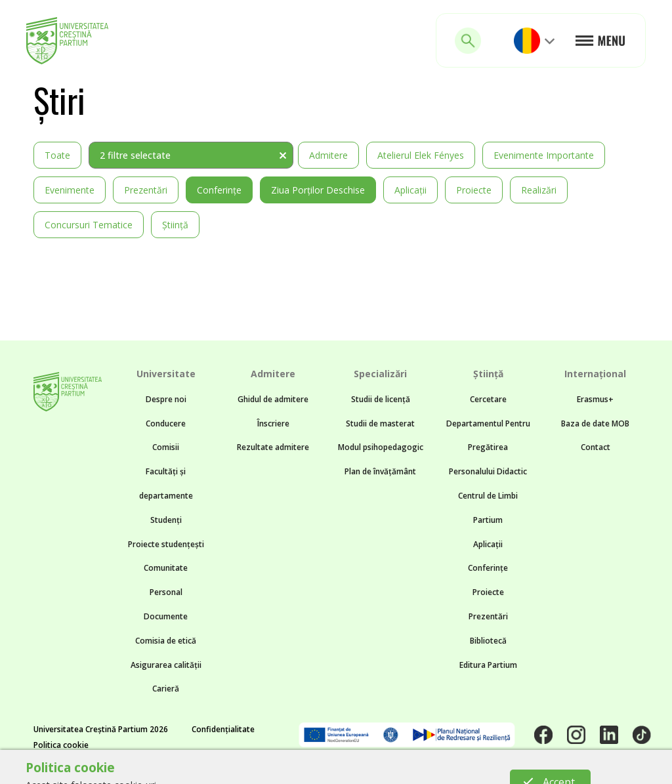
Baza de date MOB (595, 423)
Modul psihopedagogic (381, 447)
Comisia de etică (166, 641)
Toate (57, 155)
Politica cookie (61, 745)
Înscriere (273, 423)
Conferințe (219, 190)
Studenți (166, 520)
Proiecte (474, 190)
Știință (175, 225)
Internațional (595, 374)
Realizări (539, 190)
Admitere (328, 155)
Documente (166, 616)
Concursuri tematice (89, 225)
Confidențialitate (223, 729)
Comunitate (166, 568)
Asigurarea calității (166, 665)
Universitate (166, 374)
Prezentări (146, 190)
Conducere (166, 423)
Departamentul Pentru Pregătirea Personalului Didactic (488, 448)
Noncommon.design (300, 768)
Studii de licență (381, 399)
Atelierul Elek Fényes (421, 155)
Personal (166, 592)
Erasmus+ (595, 399)
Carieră (166, 689)
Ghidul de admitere (273, 399)
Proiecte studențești (166, 544)
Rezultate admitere (273, 447)
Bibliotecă (488, 641)
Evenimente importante (544, 155)
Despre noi (166, 399)
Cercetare (488, 399)
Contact (596, 447)
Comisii (166, 447)
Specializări (380, 374)
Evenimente (70, 190)
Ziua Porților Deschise (318, 190)
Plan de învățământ (380, 471)
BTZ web (451, 768)
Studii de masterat (380, 423)
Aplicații (410, 190)
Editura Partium (488, 665)
